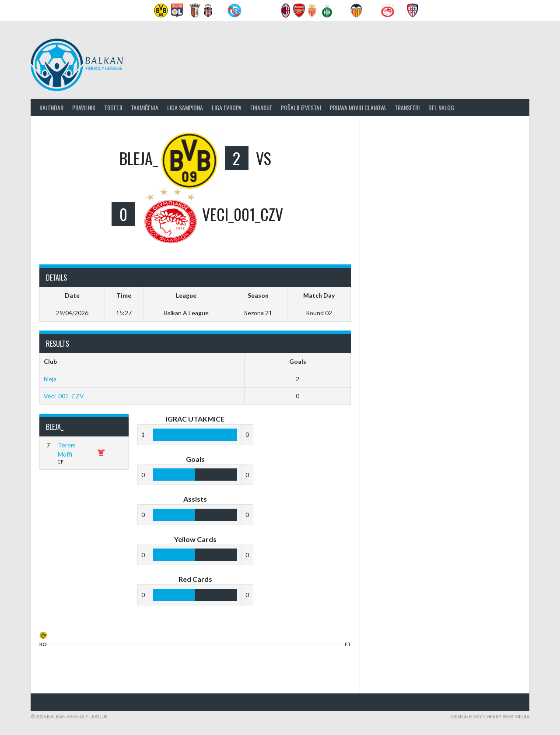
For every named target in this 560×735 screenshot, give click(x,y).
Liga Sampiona (185, 107)
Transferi (407, 107)
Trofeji (113, 107)
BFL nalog (441, 107)
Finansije (261, 107)
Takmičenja (145, 107)
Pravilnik (84, 107)
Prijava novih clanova (358, 107)
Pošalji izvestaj (301, 107)
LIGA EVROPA (227, 107)
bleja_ (51, 379)
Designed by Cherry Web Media (490, 716)
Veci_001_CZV (64, 396)
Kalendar (51, 107)
